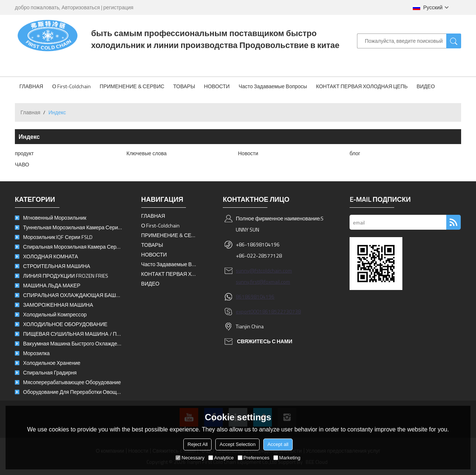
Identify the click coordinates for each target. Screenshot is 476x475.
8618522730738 (282, 311)
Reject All (197, 444)
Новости (248, 153)
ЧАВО (22, 164)
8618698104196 (255, 297)
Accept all (278, 444)
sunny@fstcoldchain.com (264, 270)
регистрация (118, 7)
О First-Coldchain (71, 86)
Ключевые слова (147, 153)
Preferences (254, 458)
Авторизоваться (81, 7)
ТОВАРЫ (184, 86)
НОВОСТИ (217, 86)
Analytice (221, 458)
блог (355, 153)
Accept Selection (237, 444)
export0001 (249, 311)
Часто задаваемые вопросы (273, 86)
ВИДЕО (426, 86)
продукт (24, 153)
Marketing (287, 458)
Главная (30, 112)
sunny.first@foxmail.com (263, 282)
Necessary (190, 458)
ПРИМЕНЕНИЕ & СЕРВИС (132, 86)
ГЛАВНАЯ (31, 86)
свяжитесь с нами (265, 341)
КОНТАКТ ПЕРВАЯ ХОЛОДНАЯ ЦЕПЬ (362, 86)
